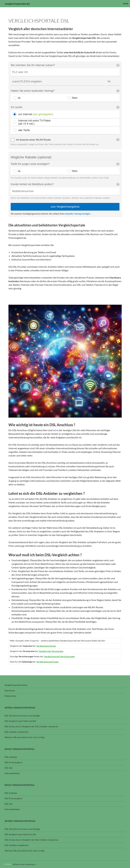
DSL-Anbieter (11, 757)
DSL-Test (9, 768)
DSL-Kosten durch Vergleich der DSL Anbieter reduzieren (31, 726)
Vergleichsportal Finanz (47, 662)
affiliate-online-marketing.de (24, 864)
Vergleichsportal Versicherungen (59, 656)
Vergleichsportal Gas (46, 646)
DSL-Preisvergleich (13, 762)
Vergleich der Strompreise (51, 651)
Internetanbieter (12, 773)
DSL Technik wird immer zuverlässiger (22, 716)
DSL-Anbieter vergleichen (17, 732)
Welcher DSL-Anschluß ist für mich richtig (24, 737)
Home (126, 4)
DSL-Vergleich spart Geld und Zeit (20, 721)
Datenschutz (10, 696)
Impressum (10, 690)
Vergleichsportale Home (16, 685)
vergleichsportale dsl (17, 4)
